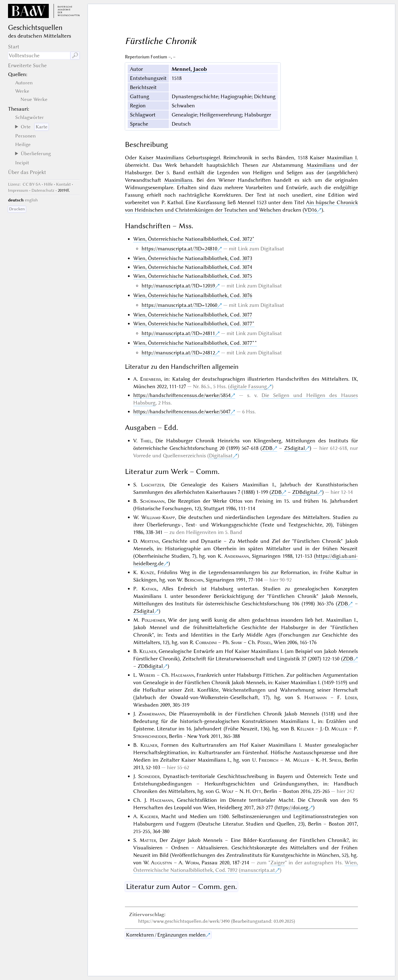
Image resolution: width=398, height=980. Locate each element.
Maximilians (321, 165)
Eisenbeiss (150, 379)
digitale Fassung (248, 386)
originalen (346, 180)
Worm (192, 863)
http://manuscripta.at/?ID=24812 (178, 353)
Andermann (237, 556)
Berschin (194, 580)
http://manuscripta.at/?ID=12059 (178, 286)
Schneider (149, 776)
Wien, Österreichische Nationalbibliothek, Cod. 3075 (193, 276)
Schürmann (152, 501)
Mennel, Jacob (189, 69)
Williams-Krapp (158, 517)
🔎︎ (75, 55)
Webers (147, 675)
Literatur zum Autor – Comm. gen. (181, 886)
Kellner (148, 651)
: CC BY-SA (24, 184)
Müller (339, 729)
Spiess (335, 760)
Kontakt (63, 184)
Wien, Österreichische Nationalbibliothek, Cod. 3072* (194, 239)
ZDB (267, 448)
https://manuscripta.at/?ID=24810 (179, 249)
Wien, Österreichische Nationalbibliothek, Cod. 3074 (193, 267)
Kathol (149, 589)
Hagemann (183, 675)
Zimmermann (152, 714)
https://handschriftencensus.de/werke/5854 (182, 395)
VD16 (311, 210)
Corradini (206, 642)
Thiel (146, 441)
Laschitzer (152, 485)
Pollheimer (153, 620)
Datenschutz (43, 190)
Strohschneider (150, 736)
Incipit (22, 163)
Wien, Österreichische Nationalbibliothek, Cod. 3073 (193, 258)
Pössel (264, 642)
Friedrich (269, 760)
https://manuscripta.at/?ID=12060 (179, 305)
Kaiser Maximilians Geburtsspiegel (180, 158)
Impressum (18, 190)
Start (14, 47)
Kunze (147, 572)
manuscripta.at (258, 870)
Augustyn (161, 863)
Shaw (237, 642)
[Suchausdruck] (39, 56)
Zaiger (278, 863)
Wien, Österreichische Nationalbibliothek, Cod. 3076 (193, 295)
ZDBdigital (305, 492)
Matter (148, 840)
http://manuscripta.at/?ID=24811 (178, 333)
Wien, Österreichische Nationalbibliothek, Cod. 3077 (193, 315)
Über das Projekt (27, 172)
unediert (302, 195)
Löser (351, 697)
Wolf (228, 791)
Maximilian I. (342, 158)
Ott (257, 791)
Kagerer (149, 816)
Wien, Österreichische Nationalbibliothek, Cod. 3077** (195, 343)
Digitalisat (221, 456)
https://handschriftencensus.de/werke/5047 (182, 412)
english (31, 200)
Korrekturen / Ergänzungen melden (166, 935)
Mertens (149, 541)
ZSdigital (294, 448)
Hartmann (315, 697)
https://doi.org (292, 807)
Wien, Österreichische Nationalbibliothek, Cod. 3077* (194, 324)
